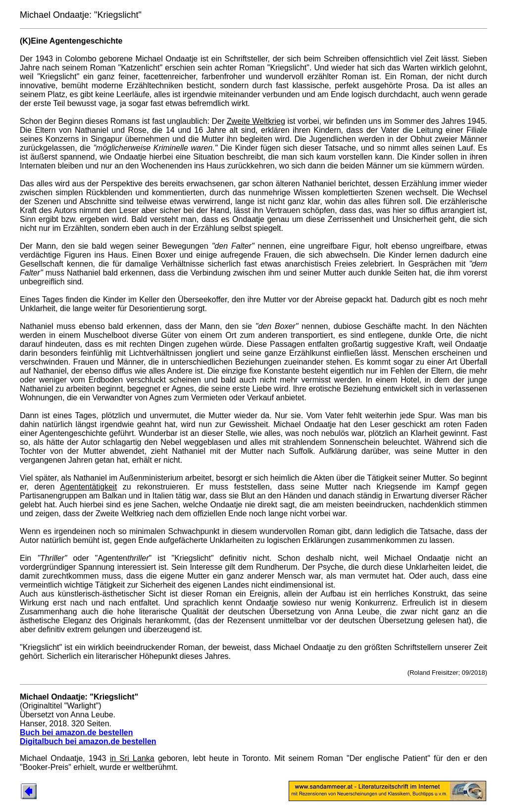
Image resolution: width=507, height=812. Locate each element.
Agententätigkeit (88, 487)
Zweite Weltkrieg (256, 121)
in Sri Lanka (132, 758)
